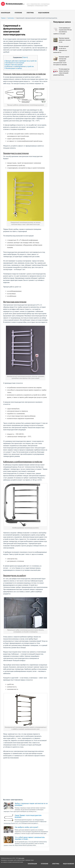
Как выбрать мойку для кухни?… (27, 827)
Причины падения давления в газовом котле (65, 40)
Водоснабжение (44, 13)
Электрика (30, 13)
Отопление (18, 13)
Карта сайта (21, 858)
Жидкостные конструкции (13, 65)
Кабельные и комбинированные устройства (19, 66)
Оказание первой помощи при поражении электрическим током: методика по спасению (61, 61)
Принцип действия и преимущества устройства (20, 61)
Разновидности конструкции (14, 63)
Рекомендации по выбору (13, 68)
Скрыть (25, 57)
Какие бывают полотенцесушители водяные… (28, 816)
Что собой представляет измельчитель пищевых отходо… (30, 838)
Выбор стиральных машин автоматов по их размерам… (31, 804)
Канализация (6, 13)
